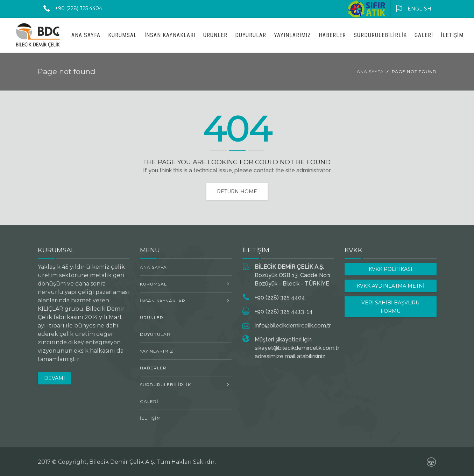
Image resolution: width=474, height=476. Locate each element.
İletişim (452, 35)
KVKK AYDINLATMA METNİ (391, 286)
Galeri (424, 35)
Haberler (332, 35)
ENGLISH (411, 9)
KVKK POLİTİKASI (391, 269)
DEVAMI (55, 378)
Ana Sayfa (86, 35)
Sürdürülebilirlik (380, 35)
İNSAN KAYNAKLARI (170, 35)
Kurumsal (122, 35)
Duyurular (251, 35)
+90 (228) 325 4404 (70, 8)
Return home (237, 192)
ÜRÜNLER (215, 35)
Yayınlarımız (292, 35)
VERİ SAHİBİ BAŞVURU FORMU (390, 307)
